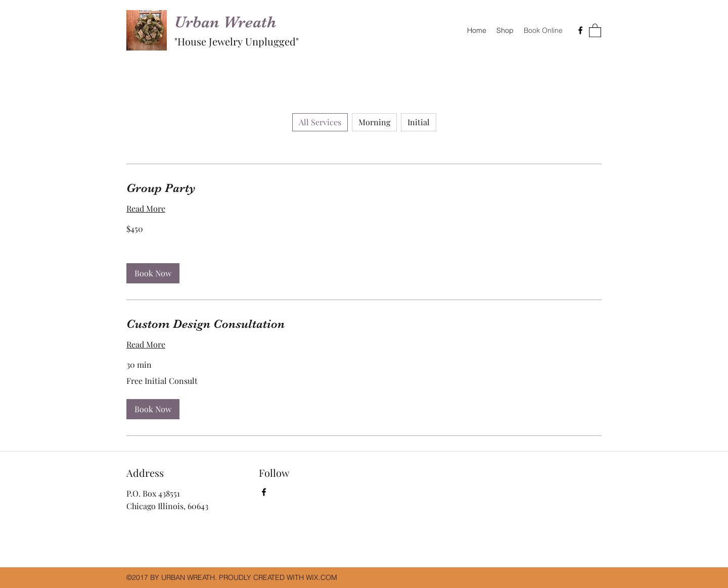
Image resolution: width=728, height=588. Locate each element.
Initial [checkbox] (419, 122)
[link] (364, 188)
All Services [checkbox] (320, 122)
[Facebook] (580, 30)
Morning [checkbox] (374, 122)
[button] (595, 30)
